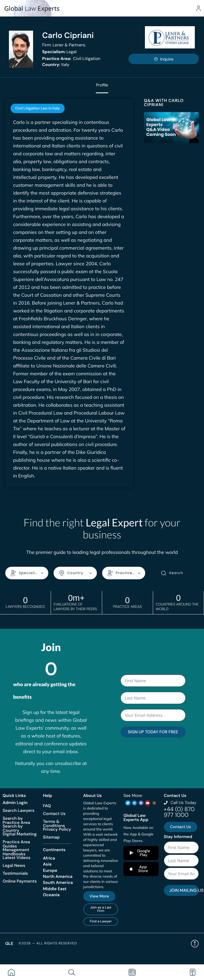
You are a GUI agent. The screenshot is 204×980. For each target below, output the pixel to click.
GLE (9, 943)
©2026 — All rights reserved (48, 943)
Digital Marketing (20, 834)
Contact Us (54, 813)
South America (58, 882)
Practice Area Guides (16, 844)
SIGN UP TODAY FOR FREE (153, 732)
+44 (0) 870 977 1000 (179, 812)
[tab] (38, 108)
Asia (47, 864)
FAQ (47, 805)
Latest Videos (17, 857)
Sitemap (51, 837)
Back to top (195, 943)
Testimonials (15, 873)
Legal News (14, 865)
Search (172, 573)
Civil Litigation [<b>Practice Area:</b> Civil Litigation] (71, 59)
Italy (56, 65)
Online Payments (20, 881)
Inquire (164, 59)
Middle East (55, 888)
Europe (50, 870)
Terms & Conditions (54, 823)
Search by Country (13, 828)
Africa (49, 858)
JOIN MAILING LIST (184, 890)
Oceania (51, 894)
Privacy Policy (57, 829)
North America (58, 876)
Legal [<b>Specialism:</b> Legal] (59, 52)
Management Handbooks (16, 852)
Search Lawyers (19, 810)
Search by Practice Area (16, 820)
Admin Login (15, 802)
